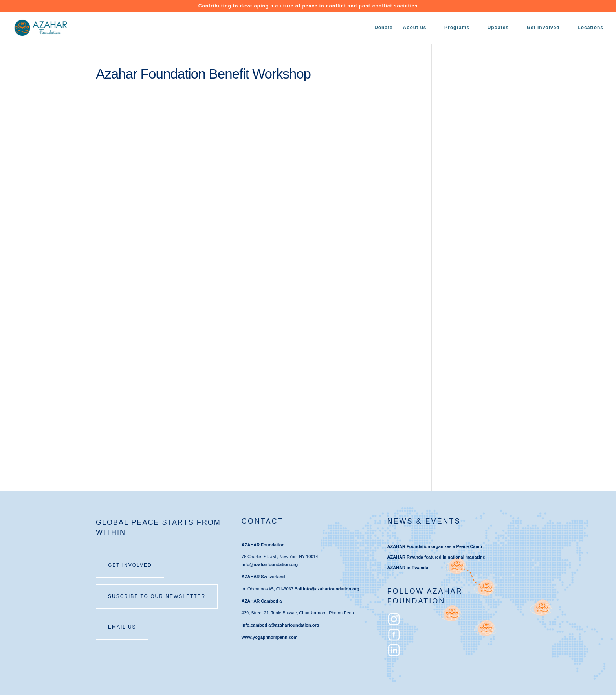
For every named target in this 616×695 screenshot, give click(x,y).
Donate (384, 28)
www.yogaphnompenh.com (270, 637)
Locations (590, 28)
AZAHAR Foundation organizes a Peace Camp (435, 546)
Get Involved (543, 28)
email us (122, 627)
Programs (457, 28)
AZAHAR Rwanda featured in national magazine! (437, 557)
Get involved (130, 565)
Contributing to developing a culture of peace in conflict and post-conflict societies (308, 6)
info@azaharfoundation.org (270, 564)
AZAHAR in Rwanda (408, 568)
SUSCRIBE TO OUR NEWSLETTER (157, 596)
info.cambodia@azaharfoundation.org (280, 625)
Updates (498, 28)
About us (414, 28)
